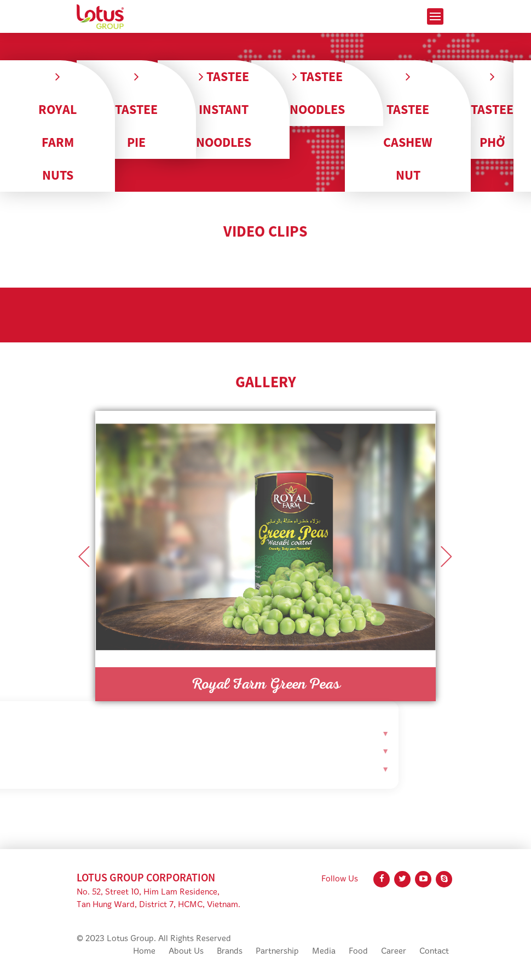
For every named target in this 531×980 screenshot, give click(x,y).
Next (447, 556)
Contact (434, 952)
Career (394, 952)
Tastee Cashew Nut (408, 127)
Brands (230, 952)
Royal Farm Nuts (57, 127)
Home (144, 952)
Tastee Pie (136, 110)
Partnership (277, 952)
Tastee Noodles (317, 93)
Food (358, 952)
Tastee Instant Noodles (224, 109)
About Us (186, 952)
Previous (84, 556)
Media (324, 952)
